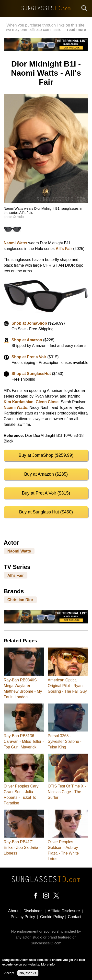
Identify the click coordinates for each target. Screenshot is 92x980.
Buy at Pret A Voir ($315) (46, 493)
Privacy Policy (23, 917)
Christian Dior (20, 600)
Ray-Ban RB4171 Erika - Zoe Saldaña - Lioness (22, 848)
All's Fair (64, 249)
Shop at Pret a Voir (29, 357)
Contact (75, 917)
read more (76, 30)
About (13, 911)
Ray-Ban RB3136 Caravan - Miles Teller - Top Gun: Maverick (24, 741)
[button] (46, 202)
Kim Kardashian (19, 402)
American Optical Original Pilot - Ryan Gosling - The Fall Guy (67, 686)
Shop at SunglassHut (31, 374)
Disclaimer (33, 911)
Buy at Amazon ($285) (46, 474)
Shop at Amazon (27, 340)
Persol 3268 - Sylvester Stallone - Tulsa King (65, 741)
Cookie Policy (52, 917)
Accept (9, 973)
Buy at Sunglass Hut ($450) (46, 512)
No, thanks (28, 973)
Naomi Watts (15, 243)
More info (48, 964)
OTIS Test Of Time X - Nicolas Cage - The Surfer (67, 792)
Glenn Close (47, 402)
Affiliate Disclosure (64, 911)
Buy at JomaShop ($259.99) (46, 455)
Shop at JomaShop (29, 323)
